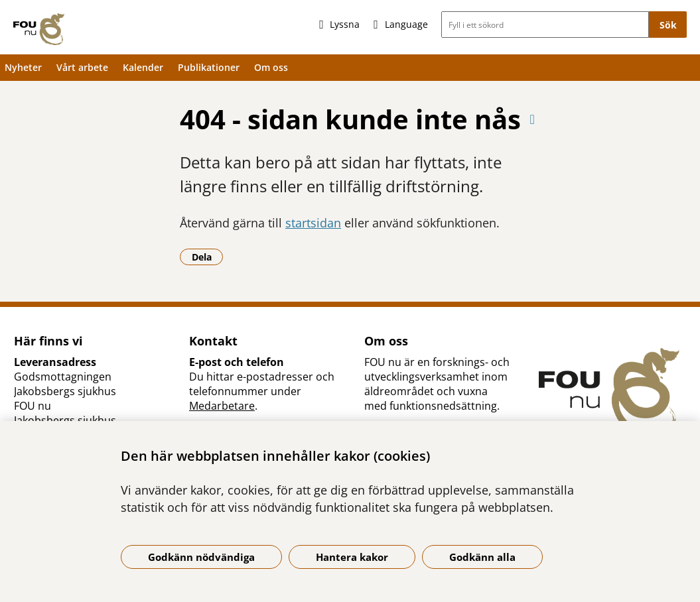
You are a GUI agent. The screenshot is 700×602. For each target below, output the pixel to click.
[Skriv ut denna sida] (532, 119)
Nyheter (23, 67)
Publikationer (209, 67)
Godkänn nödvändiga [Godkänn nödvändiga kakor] (201, 557)
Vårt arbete (82, 67)
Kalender (143, 67)
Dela (208, 257)
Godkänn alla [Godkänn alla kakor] (482, 557)
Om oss (271, 67)
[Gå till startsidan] (39, 29)
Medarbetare (222, 406)
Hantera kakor (352, 557)
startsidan (313, 223)
